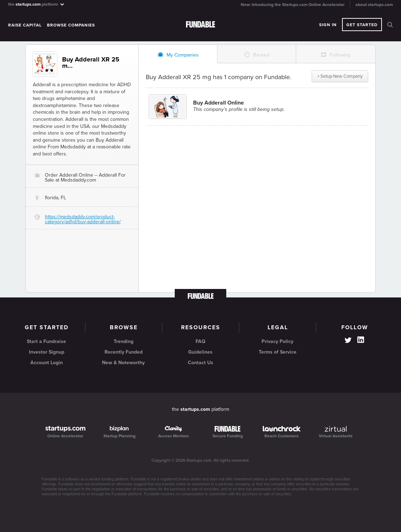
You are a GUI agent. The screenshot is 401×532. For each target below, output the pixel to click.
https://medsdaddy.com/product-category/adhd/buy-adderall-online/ (83, 219)
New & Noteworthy (123, 363)
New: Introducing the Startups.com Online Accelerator (293, 5)
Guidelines (200, 352)
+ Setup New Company (340, 76)
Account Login (47, 363)
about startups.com (374, 5)
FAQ (200, 341)
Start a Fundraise (46, 341)
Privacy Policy (277, 341)
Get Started (362, 25)
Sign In (328, 25)
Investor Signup (47, 352)
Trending (124, 341)
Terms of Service (278, 352)
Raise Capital (25, 25)
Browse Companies (71, 25)
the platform (37, 4)
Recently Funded (124, 352)
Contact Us (200, 363)
